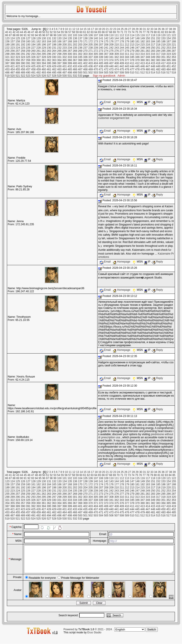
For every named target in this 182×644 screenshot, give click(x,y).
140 (96, 38)
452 (174, 66)
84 (170, 32)
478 (137, 69)
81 (159, 32)
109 (106, 35)
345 (132, 57)
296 (49, 54)
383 (158, 60)
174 (101, 41)
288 (7, 54)
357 (23, 60)
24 (118, 29)
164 (49, 41)
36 (163, 29)
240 (101, 48)
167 (65, 41)
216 (148, 45)
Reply (157, 102)
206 (96, 45)
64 (96, 32)
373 (106, 60)
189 (7, 45)
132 (54, 38)
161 (33, 41)
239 (96, 48)
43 (18, 32)
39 (174, 29)
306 (101, 54)
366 (70, 60)
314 (143, 54)
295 (44, 54)
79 (151, 32)
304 (91, 54)
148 (137, 38)
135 (70, 38)
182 (143, 41)
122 (174, 35)
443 (127, 66)
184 (153, 41)
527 (49, 76)
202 (75, 45)
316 (153, 54)
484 (169, 69)
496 (59, 73)
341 (111, 57)
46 (29, 32)
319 (169, 54)
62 (88, 32)
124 (12, 38)
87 (10, 35)
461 (49, 69)
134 (65, 38)
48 (36, 32)
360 (38, 60)
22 (111, 29)
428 (49, 66)
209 (111, 45)
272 (96, 51)
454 (12, 69)
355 (12, 60)
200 (65, 45)
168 (70, 41)
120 (163, 35)
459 (38, 69)
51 (48, 32)
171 (85, 41)
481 (153, 69)
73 (129, 32)
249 (148, 48)
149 (143, 38)
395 (49, 63)
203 (80, 45)
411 (132, 63)
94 (36, 35)
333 (70, 57)
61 (85, 32)
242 (111, 48)
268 (75, 51)
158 (18, 41)
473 (111, 69)
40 (7, 32)
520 (12, 76)
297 (54, 54)
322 (12, 57)
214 (137, 45)
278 (127, 51)
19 (100, 29)
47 (33, 32)
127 (28, 38)
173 (96, 41)
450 (163, 66)
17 (92, 29)
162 (38, 41)
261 (38, 51)
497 (65, 73)
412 (137, 63)
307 (106, 54)
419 (174, 63)
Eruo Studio (94, 638)
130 (44, 38)
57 (70, 32)
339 (101, 57)
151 (153, 38)
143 (111, 38)
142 (106, 38)
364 (59, 60)
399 (70, 63)
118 (153, 35)
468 (85, 69)
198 (54, 45)
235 (75, 48)
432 (70, 66)
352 (169, 57)
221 (174, 45)
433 (75, 66)
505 (106, 73)
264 (54, 51)
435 (85, 66)
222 (7, 48)
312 (132, 54)
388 (12, 63)
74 (133, 32)
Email (106, 102)
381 (148, 60)
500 (80, 73)
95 (40, 35)
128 (33, 38)
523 (28, 76)
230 (49, 48)
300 (70, 54)
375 (117, 60)
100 (59, 35)
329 (49, 57)
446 (143, 66)
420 (7, 66)
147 (132, 38)
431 (65, 66)
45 (25, 32)
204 (85, 45)
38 (171, 29)
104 (80, 35)
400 (75, 63)
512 (143, 73)
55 (62, 32)
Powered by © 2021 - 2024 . (88, 635)
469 (91, 69)
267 (70, 51)
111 (117, 35)
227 (33, 48)
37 (167, 29)
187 (169, 41)
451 (169, 66)
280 (137, 51)
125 (18, 38)
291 (23, 54)
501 (85, 73)
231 (54, 48)
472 (106, 69)
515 (158, 73)
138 (85, 38)
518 (174, 73)
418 (169, 63)
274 (106, 51)
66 (103, 32)
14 (81, 29)
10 (66, 29)
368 (80, 60)
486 (7, 73)
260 (33, 51)
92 (29, 35)
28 (133, 29)
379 (137, 60)
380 (143, 60)
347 (143, 57)
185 (158, 41)
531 (70, 76)
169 (75, 41)
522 (23, 76)
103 (75, 35)
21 (107, 29)
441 (117, 66)
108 (101, 35)
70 (118, 32)
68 (111, 32)
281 (143, 51)
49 (40, 32)
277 (122, 51)
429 (54, 66)
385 (169, 60)
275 (111, 51)
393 (38, 63)
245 (127, 48)
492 (38, 73)
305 (96, 54)
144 (117, 38)
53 (55, 32)
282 (148, 51)
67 (107, 32)
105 (85, 35)
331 (59, 57)
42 (14, 32)
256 (12, 51)
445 (137, 66)
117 (148, 35)
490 (28, 73)
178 (122, 41)
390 (23, 63)
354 (7, 60)
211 (122, 45)
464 (65, 69)
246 (132, 48)
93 (33, 35)
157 (12, 41)
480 (148, 69)
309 (117, 54)
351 (163, 57)
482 (158, 69)
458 (33, 69)
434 (80, 66)
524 (33, 76)
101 (65, 35)
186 (163, 41)
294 (38, 54)
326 (33, 57)
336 (85, 57)
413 (143, 63)
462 (54, 69)
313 (137, 54)
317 (158, 54)
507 (117, 73)
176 (111, 41)
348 (148, 57)
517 (169, 73)
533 (80, 76)
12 (74, 29)
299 (65, 54)
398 (65, 63)
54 (59, 32)
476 (127, 69)
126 (23, 38)
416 (158, 63)
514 (153, 73)
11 (70, 29)
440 (111, 66)
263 (49, 51)
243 (117, 48)
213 (132, 45)
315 (148, 54)
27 (130, 29)
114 (132, 35)
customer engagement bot (114, 118)
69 (114, 32)
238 (91, 48)
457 (28, 69)
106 (91, 35)
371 (96, 60)
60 (81, 32)
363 (54, 60)
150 (148, 38)
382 (153, 60)
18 (96, 29)
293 (33, 54)
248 (143, 48)
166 (59, 41)
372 (101, 60)
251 (158, 48)
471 (101, 69)
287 (174, 51)
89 (18, 35)
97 (48, 35)
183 (148, 41)
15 (85, 29)
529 (59, 76)
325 (28, 57)
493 (44, 73)
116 (143, 35)
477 (132, 69)
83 (166, 32)
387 (7, 63)
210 (117, 45)
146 (127, 38)
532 (75, 76)
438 (101, 66)
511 (137, 73)
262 (44, 51)
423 (23, 66)
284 (158, 51)
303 (85, 54)
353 (174, 57)
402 (85, 63)
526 (44, 76)
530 (65, 76)
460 (44, 69)
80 (155, 32)
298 (59, 54)
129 (38, 38)
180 (132, 41)
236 (80, 48)
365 (65, 60)
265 (59, 51)
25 (122, 29)
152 (158, 38)
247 (137, 48)
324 (23, 57)
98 (51, 35)
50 (44, 32)
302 (80, 54)
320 (174, 54)
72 (126, 32)
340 (106, 57)
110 (111, 35)
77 (144, 32)
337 (91, 57)
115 (137, 35)
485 (174, 69)
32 (148, 29)
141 (101, 38)
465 (70, 69)
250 (153, 48)
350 (158, 57)
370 (91, 60)
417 (163, 63)
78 (148, 32)
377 (127, 60)
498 (70, 73)
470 (96, 69)
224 (18, 48)
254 (174, 48)
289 (12, 54)
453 (7, 69)
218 (158, 45)
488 (18, 73)
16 (89, 29)
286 (169, 51)
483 (163, 69)
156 (7, 41)
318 (163, 54)
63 (92, 32)
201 (70, 45)
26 (126, 29)
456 (23, 69)
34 (156, 29)
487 (12, 73)
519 (7, 76)
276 (117, 51)
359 (33, 60)
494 (49, 73)
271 (91, 51)
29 (137, 29)
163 (44, 41)
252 (163, 48)
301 (75, 54)
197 (49, 45)
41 (10, 32)
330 (54, 57)
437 (96, 66)
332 (65, 57)
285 (163, 51)
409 (122, 63)
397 (59, 63)
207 (101, 45)
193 (28, 45)
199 (59, 45)
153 (163, 38)
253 (169, 48)
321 (7, 57)
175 (106, 41)
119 (158, 35)
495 (54, 73)
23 (115, 29)
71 (122, 32)
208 (106, 45)
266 (65, 51)
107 (96, 35)
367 (75, 60)
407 (111, 63)
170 (80, 41)
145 (122, 38)
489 (23, 73)
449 (158, 66)
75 (137, 32)
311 (127, 54)
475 (122, 69)
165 (54, 41)
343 (122, 57)
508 (122, 73)
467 (80, 69)
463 (59, 69)
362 (49, 60)
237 (85, 48)
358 (28, 60)
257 (18, 51)
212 (127, 45)
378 (132, 60)
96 (44, 35)
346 (137, 57)
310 (122, 54)
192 (23, 45)
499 (75, 73)
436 (91, 66)
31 (145, 29)
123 (7, 38)
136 (75, 38)
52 (51, 32)
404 (96, 63)
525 (38, 76)
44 (21, 32)
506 (111, 73)
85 (174, 32)
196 (44, 45)
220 (169, 45)
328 (44, 57)
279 (132, 51)
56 (66, 32)
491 (33, 73)
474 (117, 69)
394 (44, 63)
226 (28, 48)
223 (12, 48)
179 (127, 41)
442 (122, 66)
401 (80, 63)
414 (148, 63)
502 (91, 73)
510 (132, 73)
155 (174, 38)
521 (18, 76)
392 (33, 63)
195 (38, 45)
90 (21, 35)
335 (80, 57)
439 (106, 66)
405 (101, 63)
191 (18, 45)
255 (7, 51)
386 (174, 60)
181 (137, 41)
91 (25, 35)
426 (38, 66)
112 (122, 35)
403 (91, 63)
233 (65, 48)
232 (59, 48)
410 (127, 63)
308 (111, 54)
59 (77, 32)
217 (153, 45)
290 (18, 54)
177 (117, 41)
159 (23, 41)
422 (18, 66)
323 (18, 57)
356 (18, 60)
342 (117, 57)
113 (127, 35)
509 (127, 73)
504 (101, 73)
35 (159, 29)
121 (169, 35)
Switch (152, 635)
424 (28, 66)
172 (91, 41)
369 (85, 60)
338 (96, 57)
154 (169, 38)
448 (153, 66)
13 (78, 29)
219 (163, 45)
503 (96, 73)
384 (163, 60)
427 (44, 66)
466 (75, 69)
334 (75, 57)
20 (104, 29)
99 (55, 35)
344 (127, 57)
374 (111, 60)
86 (7, 35)
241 (106, 48)
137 (80, 38)
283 (153, 51)
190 (12, 45)
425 (33, 66)
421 (12, 66)
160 (28, 41)
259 (28, 51)
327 (38, 57)
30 (141, 29)
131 (49, 38)
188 (174, 41)
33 (152, 29)
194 (33, 45)
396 (54, 63)
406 (106, 63)
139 (91, 38)
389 (18, 63)
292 (28, 54)
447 (148, 66)
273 (101, 51)
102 (70, 35)
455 (18, 69)
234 (70, 48)
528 (54, 76)
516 (163, 73)
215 (143, 45)
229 (44, 48)
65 (100, 32)
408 (117, 63)
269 (80, 51)
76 (140, 32)
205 (91, 45)
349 (153, 57)
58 (74, 32)
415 (153, 63)
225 (23, 48)
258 (23, 51)
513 (148, 73)
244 (122, 48)
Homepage (122, 102)
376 (122, 60)
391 (28, 63)
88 (14, 35)
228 (38, 48)
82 (163, 32)
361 (44, 60)
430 (59, 66)
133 (59, 38)
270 (85, 51)
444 (132, 66)
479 (143, 69)
